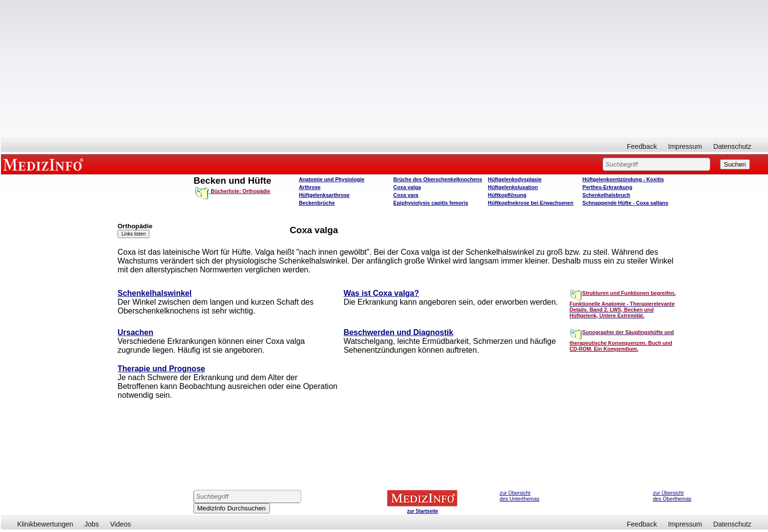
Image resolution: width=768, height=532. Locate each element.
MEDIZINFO (45, 164)
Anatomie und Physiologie (332, 179)
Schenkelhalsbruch (606, 195)
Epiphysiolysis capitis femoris (431, 203)
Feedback (642, 146)
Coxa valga (407, 187)
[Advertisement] (384, 69)
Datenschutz (732, 146)
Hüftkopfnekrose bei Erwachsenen (531, 203)
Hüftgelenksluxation (513, 187)
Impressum (685, 146)
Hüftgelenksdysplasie (515, 179)
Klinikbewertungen (45, 524)
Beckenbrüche (317, 203)
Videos (121, 524)
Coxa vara (406, 195)
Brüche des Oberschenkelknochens (438, 179)
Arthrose (310, 187)
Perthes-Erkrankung (607, 187)
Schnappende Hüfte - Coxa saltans (625, 203)
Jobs (92, 524)
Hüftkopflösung (507, 195)
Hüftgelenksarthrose (324, 195)
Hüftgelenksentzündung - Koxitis (623, 179)
